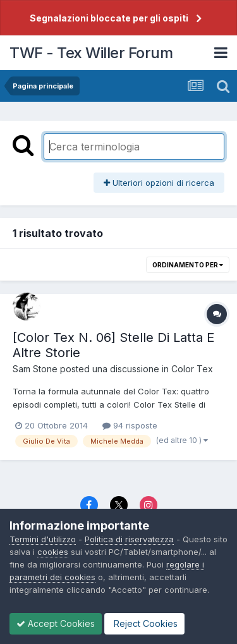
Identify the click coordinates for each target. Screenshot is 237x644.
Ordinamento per (188, 265)
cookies (53, 552)
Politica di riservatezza (129, 539)
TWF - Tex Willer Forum (91, 53)
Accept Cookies (56, 623)
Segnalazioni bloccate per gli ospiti (109, 18)
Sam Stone (35, 369)
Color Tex (192, 369)
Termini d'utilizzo (43, 539)
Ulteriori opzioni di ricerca (159, 183)
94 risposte (130, 425)
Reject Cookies (144, 623)
